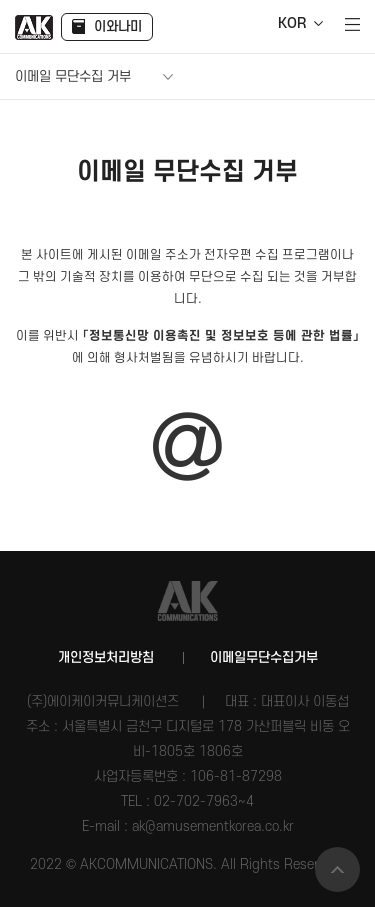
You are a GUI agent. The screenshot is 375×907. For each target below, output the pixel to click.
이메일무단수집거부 (264, 657)
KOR (292, 24)
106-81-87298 (236, 776)
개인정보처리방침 (106, 657)
